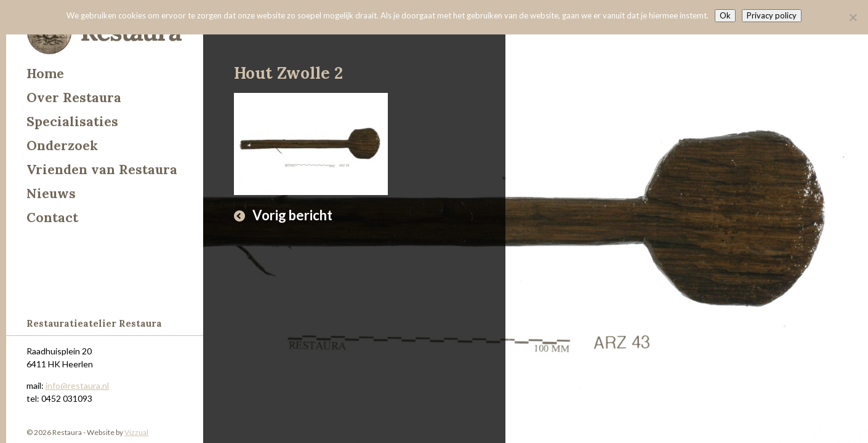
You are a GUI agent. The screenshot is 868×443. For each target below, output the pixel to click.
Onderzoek (62, 146)
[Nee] (853, 17)
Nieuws (51, 194)
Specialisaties (72, 122)
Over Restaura (74, 98)
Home (45, 74)
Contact (52, 218)
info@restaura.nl (77, 385)
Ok (725, 15)
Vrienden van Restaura (102, 170)
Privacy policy (772, 15)
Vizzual (136, 432)
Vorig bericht (292, 215)
